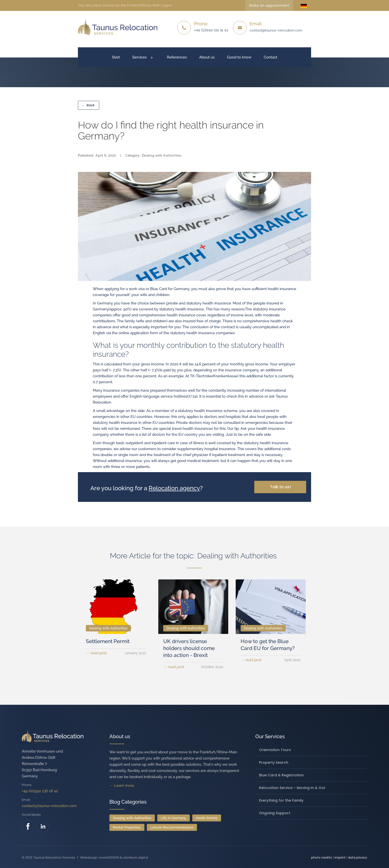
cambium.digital (135, 857)
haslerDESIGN (109, 857)
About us (207, 57)
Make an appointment (269, 5)
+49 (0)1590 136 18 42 (40, 791)
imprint (340, 857)
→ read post (96, 653)
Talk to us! (280, 487)
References (177, 57)
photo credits (322, 857)
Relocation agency (174, 488)
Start (116, 57)
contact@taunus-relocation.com (276, 30)
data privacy (358, 857)
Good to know (239, 57)
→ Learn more (122, 786)
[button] (143, 57)
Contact (270, 57)
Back (88, 105)
